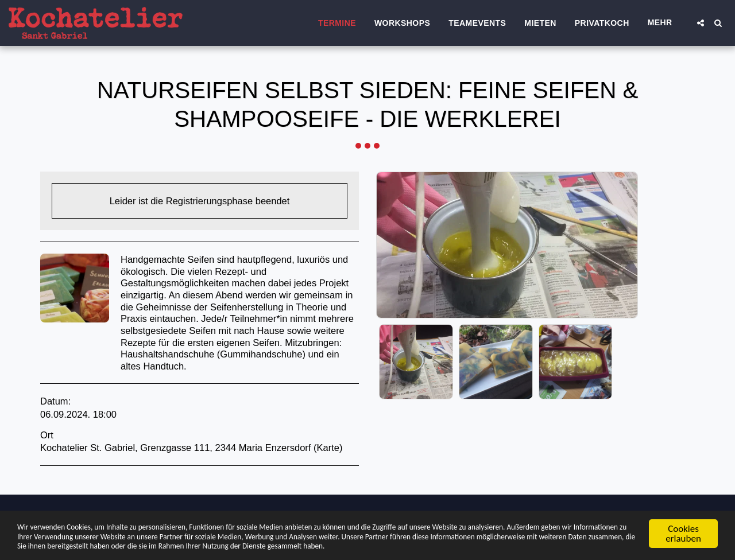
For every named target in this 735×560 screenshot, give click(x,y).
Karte (328, 448)
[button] (701, 23)
